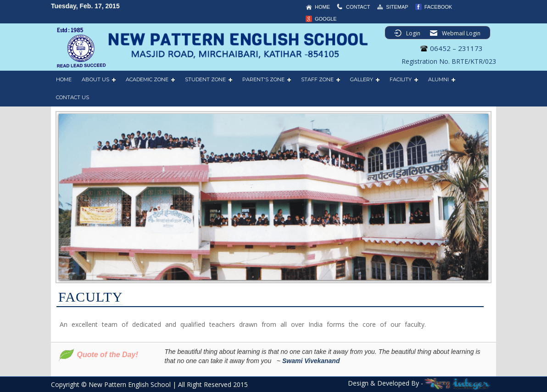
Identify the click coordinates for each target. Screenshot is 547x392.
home (322, 7)
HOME (64, 79)
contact (358, 7)
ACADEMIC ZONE (147, 79)
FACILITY (401, 79)
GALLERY (362, 79)
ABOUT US (95, 79)
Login (413, 33)
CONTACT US (73, 97)
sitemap (397, 7)
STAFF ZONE (317, 79)
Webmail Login (461, 33)
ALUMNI (438, 79)
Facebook (438, 7)
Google (326, 19)
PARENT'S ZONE (263, 79)
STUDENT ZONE (205, 79)
